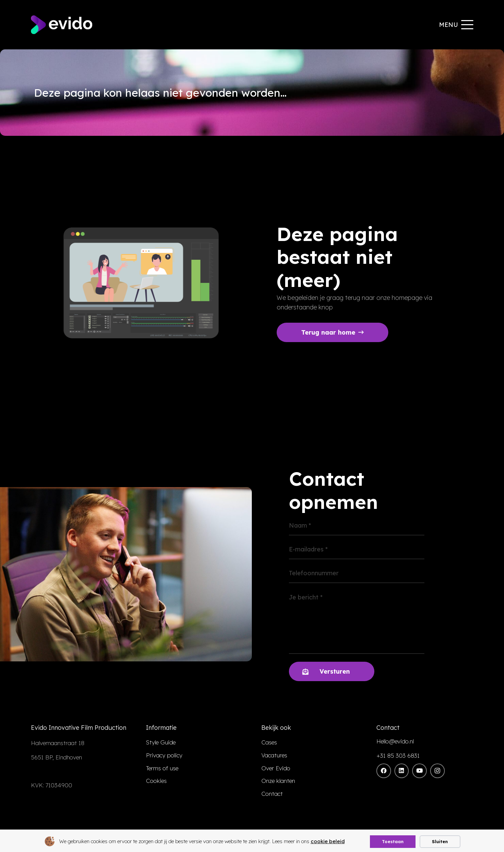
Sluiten (440, 841)
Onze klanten (278, 781)
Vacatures (274, 755)
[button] (456, 25)
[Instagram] (437, 771)
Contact (272, 794)
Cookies (156, 781)
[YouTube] (419, 771)
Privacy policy (164, 755)
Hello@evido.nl (395, 741)
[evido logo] (62, 25)
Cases (269, 742)
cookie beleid (328, 841)
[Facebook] (384, 771)
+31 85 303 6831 (398, 755)
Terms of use (162, 768)
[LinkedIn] (402, 771)
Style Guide (161, 742)
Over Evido (276, 768)
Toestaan (393, 841)
